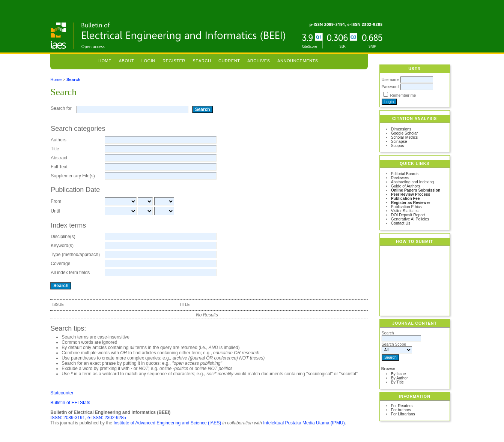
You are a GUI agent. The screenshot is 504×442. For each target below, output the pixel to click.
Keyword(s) (62, 246)
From (56, 201)
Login (148, 61)
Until (55, 211)
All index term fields (70, 273)
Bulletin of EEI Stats (70, 403)
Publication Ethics (406, 207)
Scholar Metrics (405, 137)
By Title (397, 382)
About (127, 61)
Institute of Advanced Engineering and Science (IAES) (167, 423)
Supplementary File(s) (73, 176)
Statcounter (62, 393)
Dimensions (401, 129)
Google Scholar (405, 133)
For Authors (401, 410)
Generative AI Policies (410, 219)
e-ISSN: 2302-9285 (107, 418)
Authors (58, 140)
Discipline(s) (63, 237)
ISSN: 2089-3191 (68, 418)
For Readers (402, 406)
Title (55, 149)
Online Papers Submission (416, 190)
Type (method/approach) (75, 255)
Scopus (398, 146)
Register (174, 61)
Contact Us (401, 223)
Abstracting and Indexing (412, 182)
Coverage (60, 264)
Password (390, 87)
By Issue (399, 374)
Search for (61, 108)
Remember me (403, 95)
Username (391, 80)
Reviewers (400, 178)
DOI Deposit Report (408, 215)
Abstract (59, 158)
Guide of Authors (405, 186)
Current (229, 61)
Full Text (59, 167)
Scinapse (399, 142)
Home (105, 61)
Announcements (298, 61)
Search (202, 61)
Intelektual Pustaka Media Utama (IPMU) (304, 423)
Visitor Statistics (405, 211)
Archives (259, 61)
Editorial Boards (405, 174)
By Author (399, 378)
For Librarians (403, 414)
